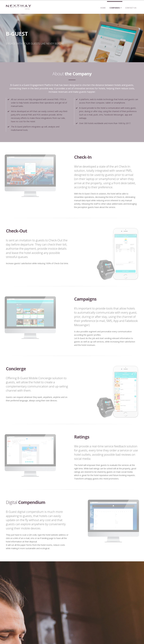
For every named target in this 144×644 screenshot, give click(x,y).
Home (103, 8)
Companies (115, 8)
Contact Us (131, 8)
